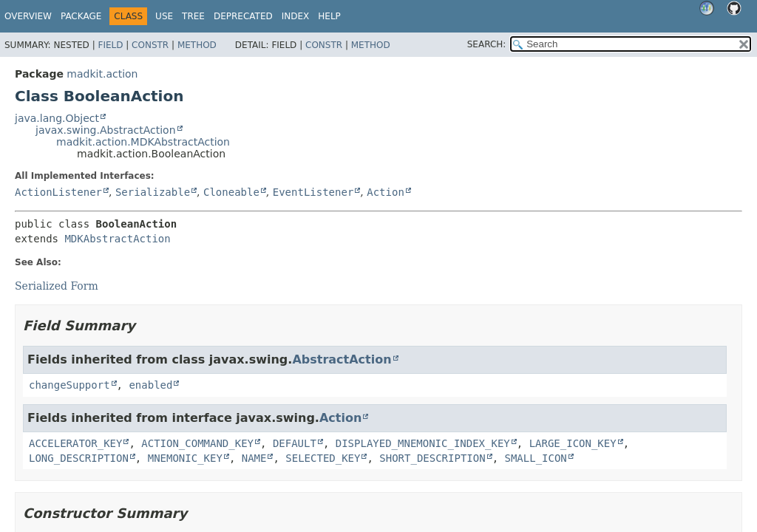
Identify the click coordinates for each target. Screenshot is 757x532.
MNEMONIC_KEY (185, 458)
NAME (254, 458)
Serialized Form (57, 286)
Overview (28, 16)
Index (296, 16)
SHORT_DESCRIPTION (432, 458)
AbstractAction (342, 359)
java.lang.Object (57, 118)
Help (329, 16)
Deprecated (243, 16)
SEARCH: (487, 44)
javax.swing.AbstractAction (106, 130)
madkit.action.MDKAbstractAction (143, 142)
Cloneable (231, 192)
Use (164, 16)
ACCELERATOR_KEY (75, 443)
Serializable (153, 192)
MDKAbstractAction (117, 239)
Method (197, 45)
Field (110, 45)
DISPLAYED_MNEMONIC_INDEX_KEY (423, 443)
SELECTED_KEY (323, 458)
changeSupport (69, 385)
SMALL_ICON (535, 458)
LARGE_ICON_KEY (573, 443)
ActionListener (58, 192)
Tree (193, 16)
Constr (150, 45)
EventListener (313, 192)
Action (386, 192)
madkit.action (102, 74)
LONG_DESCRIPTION (79, 458)
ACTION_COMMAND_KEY (197, 443)
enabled (150, 385)
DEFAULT (295, 443)
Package (81, 16)
